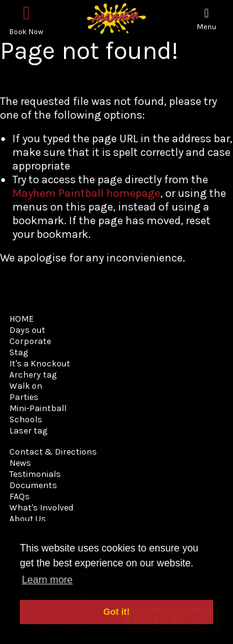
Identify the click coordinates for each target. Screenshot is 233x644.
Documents (33, 485)
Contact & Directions (53, 452)
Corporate (30, 341)
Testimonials (35, 474)
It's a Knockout (40, 364)
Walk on (26, 386)
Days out (27, 330)
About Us (28, 519)
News (20, 463)
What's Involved (41, 508)
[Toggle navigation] (207, 19)
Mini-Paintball (38, 408)
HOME (21, 319)
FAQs (20, 497)
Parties (24, 397)
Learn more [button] (47, 580)
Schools (26, 420)
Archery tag (33, 375)
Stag (19, 352)
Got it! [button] (116, 612)
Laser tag (28, 431)
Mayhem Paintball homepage (86, 193)
